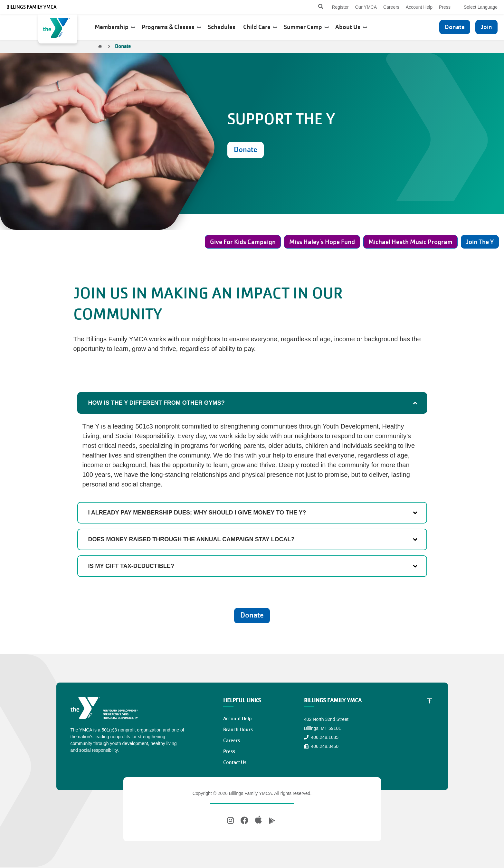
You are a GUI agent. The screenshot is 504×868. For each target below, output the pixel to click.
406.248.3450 (321, 746)
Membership (115, 27)
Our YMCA (366, 7)
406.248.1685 (321, 737)
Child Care (260, 27)
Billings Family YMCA (31, 7)
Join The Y (480, 242)
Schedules (222, 27)
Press (445, 7)
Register (340, 7)
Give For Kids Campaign (243, 242)
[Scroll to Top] (430, 701)
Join (486, 27)
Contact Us (235, 762)
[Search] (315, 7)
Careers (391, 7)
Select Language (481, 7)
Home (100, 46)
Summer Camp (306, 27)
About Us (351, 27)
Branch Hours (238, 730)
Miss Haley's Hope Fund (322, 242)
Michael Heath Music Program (410, 242)
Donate (455, 27)
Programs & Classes (171, 27)
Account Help (419, 7)
